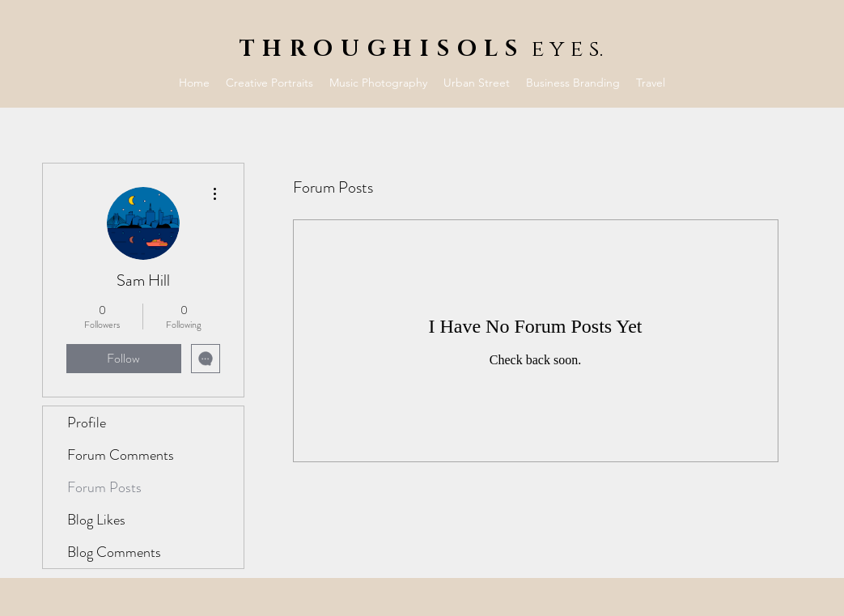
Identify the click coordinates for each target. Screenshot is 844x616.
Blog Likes (96, 520)
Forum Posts (104, 487)
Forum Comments (121, 455)
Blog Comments (114, 552)
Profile (87, 423)
